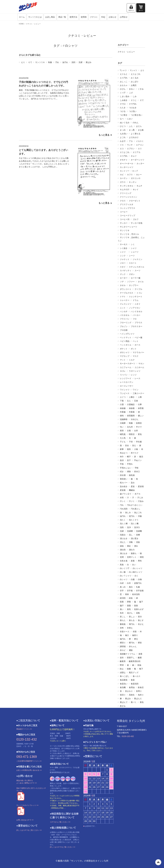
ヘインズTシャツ (127, 334)
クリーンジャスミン (128, 197)
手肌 (122, 464)
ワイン (136, 390)
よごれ (123, 137)
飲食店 (141, 687)
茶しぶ (132, 617)
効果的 (139, 423)
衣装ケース (125, 632)
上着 (140, 397)
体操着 (132, 408)
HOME (21, 24)
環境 (142, 557)
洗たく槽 (124, 524)
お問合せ (124, 17)
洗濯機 (139, 531)
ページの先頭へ (158, 862)
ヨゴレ (123, 371)
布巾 (122, 457)
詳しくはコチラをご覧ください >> (29, 830)
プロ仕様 (124, 330)
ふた (131, 126)
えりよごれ (136, 74)
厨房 (122, 431)
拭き (122, 472)
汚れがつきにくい (135, 505)
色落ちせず (139, 609)
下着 (122, 401)
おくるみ (135, 78)
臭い (122, 609)
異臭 (122, 565)
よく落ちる (136, 134)
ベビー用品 (125, 341)
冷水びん (135, 419)
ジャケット (125, 259)
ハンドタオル (137, 311)
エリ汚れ (124, 156)
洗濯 (80, 62)
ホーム (22, 17)
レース (137, 378)
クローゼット (135, 201)
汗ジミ (132, 501)
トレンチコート (136, 297)
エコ (122, 149)
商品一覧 (62, 17)
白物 (140, 579)
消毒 (131, 542)
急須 (122, 460)
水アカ (137, 494)
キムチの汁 (125, 189)
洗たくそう (134, 520)
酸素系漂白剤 (135, 661)
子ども (123, 442)
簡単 (127, 594)
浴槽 (138, 535)
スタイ (123, 267)
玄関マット (132, 557)
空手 (122, 591)
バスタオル (125, 315)
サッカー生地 (137, 223)
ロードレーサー (127, 386)
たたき (123, 108)
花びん (130, 613)
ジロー (123, 263)
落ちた (123, 620)
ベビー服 (138, 337)
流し (131, 535)
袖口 (127, 635)
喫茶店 (132, 434)
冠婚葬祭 (124, 419)
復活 (141, 457)
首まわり (129, 691)
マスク (136, 356)
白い (134, 565)
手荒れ (130, 464)
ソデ (122, 282)
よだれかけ (134, 137)
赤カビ (123, 650)
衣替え (130, 628)
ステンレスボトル (137, 267)
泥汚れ (132, 516)
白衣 (129, 583)
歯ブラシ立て (126, 494)
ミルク (132, 360)
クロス (123, 201)
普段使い (124, 479)
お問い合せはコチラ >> (25, 820)
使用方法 (73, 17)
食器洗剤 (135, 684)
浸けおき (124, 538)
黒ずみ (123, 706)
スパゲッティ (126, 271)
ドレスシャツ (126, 304)
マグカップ (125, 356)
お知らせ (112, 17)
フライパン (125, 319)
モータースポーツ (128, 363)
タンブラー (134, 285)
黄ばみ (89, 62)
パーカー (137, 315)
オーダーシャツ (137, 160)
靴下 (141, 669)
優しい (141, 416)
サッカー (124, 223)
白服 (133, 579)
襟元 (136, 639)
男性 (140, 561)
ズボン (132, 274)
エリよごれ (125, 152)
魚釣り (141, 695)
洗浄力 (137, 527)
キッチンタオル (127, 186)
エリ (140, 149)
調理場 (123, 646)
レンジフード (126, 378)
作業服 (123, 412)
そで (30, 62)
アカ (131, 141)
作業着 (132, 412)
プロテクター (137, 326)
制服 (50, 62)
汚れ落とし (136, 509)
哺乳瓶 (123, 434)
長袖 (139, 665)
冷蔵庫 (123, 423)
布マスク (135, 453)
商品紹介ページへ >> (24, 729)
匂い (122, 427)
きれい (132, 89)
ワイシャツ (125, 390)
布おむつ (124, 453)
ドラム (136, 300)
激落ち (134, 553)
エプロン (131, 149)
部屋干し (131, 658)
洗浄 (129, 527)
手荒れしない (126, 468)
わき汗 (123, 141)
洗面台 (123, 535)
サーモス (124, 244)
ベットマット (126, 337)
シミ (133, 244)
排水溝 (123, 475)
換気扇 (132, 475)
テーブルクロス (127, 293)
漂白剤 (123, 550)
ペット (136, 341)
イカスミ (140, 141)
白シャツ (124, 579)
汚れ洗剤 (124, 509)
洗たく (123, 520)
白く (137, 576)
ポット (134, 349)
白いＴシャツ (126, 576)
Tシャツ (123, 70)
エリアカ (137, 152)
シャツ (134, 248)
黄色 (142, 702)
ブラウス (138, 323)
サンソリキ (40, 62)
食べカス (137, 676)
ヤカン (141, 363)
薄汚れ (132, 624)
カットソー (125, 171)
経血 (131, 598)
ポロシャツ (125, 352)
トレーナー (125, 300)
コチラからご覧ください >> (60, 822)
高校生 (132, 695)
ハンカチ (124, 311)
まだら (139, 126)
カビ (122, 175)
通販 (131, 650)
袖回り (135, 635)
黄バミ (134, 702)
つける (123, 111)
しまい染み (125, 96)
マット (123, 360)
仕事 (140, 404)
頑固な (123, 672)
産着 (133, 561)
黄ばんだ (138, 699)
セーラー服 (136, 278)
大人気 (123, 438)
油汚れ (65, 62)
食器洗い (124, 684)
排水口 (137, 472)
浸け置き (135, 538)
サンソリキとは (35, 17)
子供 (131, 442)
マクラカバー (138, 352)
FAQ (103, 17)
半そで (139, 427)
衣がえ (141, 624)
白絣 (122, 583)
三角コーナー (138, 393)
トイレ (139, 293)
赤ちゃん (133, 646)
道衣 (122, 658)
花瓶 (138, 613)
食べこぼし (125, 676)
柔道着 (123, 490)
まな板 (141, 130)
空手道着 (140, 591)
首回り (123, 695)
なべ (122, 119)
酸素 (140, 658)
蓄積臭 (123, 624)
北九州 (130, 427)
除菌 (129, 669)
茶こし (123, 617)
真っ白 (123, 587)
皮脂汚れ (138, 583)
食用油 (132, 687)
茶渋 (140, 617)
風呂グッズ (134, 672)
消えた (123, 542)
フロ (135, 319)
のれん (136, 123)
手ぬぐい (138, 460)
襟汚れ (132, 643)
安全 (127, 446)
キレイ (136, 189)
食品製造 (124, 680)
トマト (123, 297)
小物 (136, 449)
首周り (139, 691)
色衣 (122, 613)
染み (133, 483)
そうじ (134, 100)
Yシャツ (133, 70)
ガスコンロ (136, 178)
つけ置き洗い (137, 115)
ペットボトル (126, 345)
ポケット (124, 349)
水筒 (122, 498)
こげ (131, 93)
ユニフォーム (126, 367)
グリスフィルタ (127, 204)
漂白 (136, 546)
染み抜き (124, 486)
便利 (122, 416)
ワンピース (125, 393)
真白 (131, 587)
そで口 (123, 104)
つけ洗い (133, 111)
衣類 (135, 632)
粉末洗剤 (136, 594)
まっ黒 (132, 130)
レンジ (134, 375)
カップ (135, 171)
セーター (124, 278)
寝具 (129, 449)
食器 (133, 680)
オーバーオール (127, 163)
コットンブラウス (128, 208)
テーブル (138, 289)
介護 (122, 404)
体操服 (123, 408)
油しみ (128, 512)
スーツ (137, 271)
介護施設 (131, 404)
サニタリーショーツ (128, 227)
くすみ (141, 89)
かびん (123, 89)
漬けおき (124, 553)
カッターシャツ (127, 167)
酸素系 (123, 661)
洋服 (140, 516)
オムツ (134, 156)
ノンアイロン (135, 308)
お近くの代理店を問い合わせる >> (29, 770)
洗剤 (73, 62)
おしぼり (135, 82)
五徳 (136, 401)
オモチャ (124, 160)
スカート (133, 263)
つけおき (133, 108)
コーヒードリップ (128, 215)
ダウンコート (126, 289)
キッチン (133, 182)
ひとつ (123, 126)
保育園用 (131, 416)
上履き (132, 397)
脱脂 (129, 606)
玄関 (122, 557)
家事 (122, 449)
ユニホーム (139, 367)
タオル (123, 285)
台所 (136, 431)
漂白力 (132, 550)
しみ (135, 96)
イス (122, 145)
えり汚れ (124, 78)
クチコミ (94, 17)
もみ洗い (124, 134)
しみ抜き (124, 100)
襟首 (140, 643)
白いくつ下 (125, 568)
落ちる (132, 620)
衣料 (122, 628)
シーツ (132, 256)
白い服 (123, 572)
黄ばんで (124, 702)
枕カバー (124, 483)
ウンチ (130, 145)
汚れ (57, 62)
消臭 (138, 542)
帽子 (129, 457)
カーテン (124, 178)
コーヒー (124, 212)
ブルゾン (124, 326)
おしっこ (124, 82)
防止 (122, 669)
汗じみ (140, 498)
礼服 (138, 587)
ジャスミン (137, 259)
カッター (140, 163)
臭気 (129, 609)
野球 (122, 665)
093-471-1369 (27, 757)
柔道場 (141, 486)
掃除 (129, 472)
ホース (137, 345)
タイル (141, 282)
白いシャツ (137, 568)
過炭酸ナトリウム (128, 654)
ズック (123, 274)
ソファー (131, 282)
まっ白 (123, 130)
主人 (129, 401)
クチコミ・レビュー (33, 24)
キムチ (139, 186)
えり (23, 62)
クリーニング (126, 193)
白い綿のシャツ (136, 572)
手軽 (137, 468)
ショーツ (135, 252)
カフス (130, 175)
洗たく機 (135, 524)
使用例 (84, 17)
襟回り (123, 643)
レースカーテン (127, 382)
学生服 (139, 442)
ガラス (123, 182)
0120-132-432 (27, 739)
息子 (129, 460)
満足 (129, 546)
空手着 (130, 591)
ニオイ (137, 304)
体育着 (141, 408)
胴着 (129, 602)
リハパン (124, 375)
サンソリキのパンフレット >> (27, 805)
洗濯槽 (130, 531)
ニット (123, 308)
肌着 (122, 602)
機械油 (132, 490)
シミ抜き (124, 248)
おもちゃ (124, 85)
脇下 (141, 602)
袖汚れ (123, 639)
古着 (129, 431)
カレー (139, 175)
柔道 (133, 486)
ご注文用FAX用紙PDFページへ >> (29, 761)
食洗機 (123, 687)
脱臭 (136, 606)
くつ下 (123, 93)
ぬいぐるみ (125, 123)
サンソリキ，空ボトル (129, 234)
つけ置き (124, 115)
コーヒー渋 (125, 219)
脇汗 (122, 606)
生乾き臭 (124, 561)
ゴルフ (136, 219)
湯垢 (122, 546)
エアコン (140, 145)
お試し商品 (50, 17)
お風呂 (134, 85)
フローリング (126, 323)
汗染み (141, 501)
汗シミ (123, 501)
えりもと (124, 74)
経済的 (123, 598)
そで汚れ (133, 104)
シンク (123, 256)
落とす (141, 620)
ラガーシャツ (135, 371)
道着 (140, 654)
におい (130, 119)
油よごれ (138, 512)
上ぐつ (123, 397)
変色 (140, 434)
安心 (134, 446)
